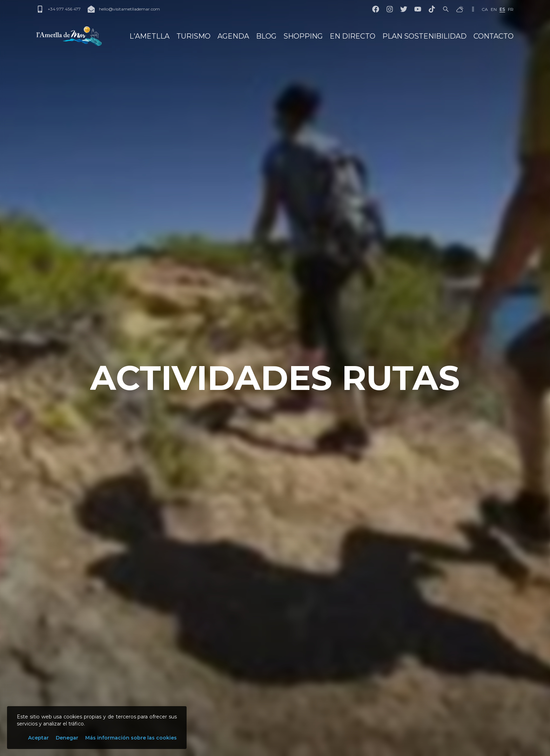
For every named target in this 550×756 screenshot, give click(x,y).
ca (485, 9)
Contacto (494, 36)
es (502, 9)
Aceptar (38, 738)
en (494, 9)
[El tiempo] (460, 9)
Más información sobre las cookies (131, 738)
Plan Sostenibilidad (424, 36)
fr (511, 9)
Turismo (193, 36)
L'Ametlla (149, 36)
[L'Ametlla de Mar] (69, 36)
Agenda (233, 36)
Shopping (303, 36)
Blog (266, 36)
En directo (353, 36)
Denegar (67, 738)
